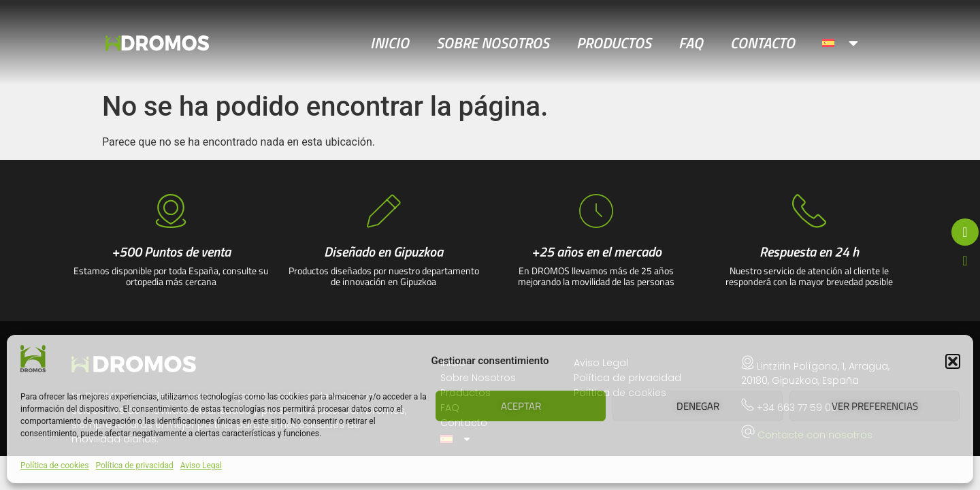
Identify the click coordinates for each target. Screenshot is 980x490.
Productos (614, 43)
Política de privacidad (135, 465)
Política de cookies (55, 465)
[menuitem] (842, 43)
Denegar (698, 406)
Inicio (390, 43)
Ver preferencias (875, 406)
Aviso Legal (201, 465)
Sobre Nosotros (493, 43)
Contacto (763, 43)
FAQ (691, 43)
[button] (953, 361)
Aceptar (521, 406)
